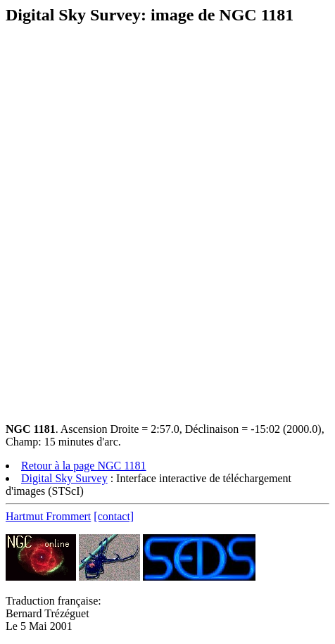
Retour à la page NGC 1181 (84, 466)
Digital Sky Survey (64, 478)
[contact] (114, 516)
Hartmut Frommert (48, 516)
